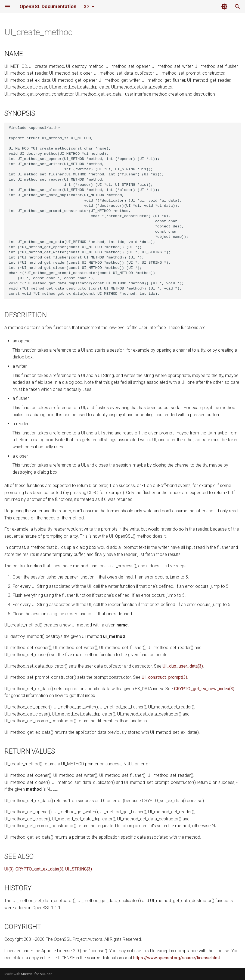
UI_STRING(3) (79, 869)
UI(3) (9, 869)
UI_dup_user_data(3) (183, 666)
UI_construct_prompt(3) (164, 677)
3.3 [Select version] (87, 7)
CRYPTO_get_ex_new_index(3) (204, 689)
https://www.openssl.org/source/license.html (176, 958)
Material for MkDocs (37, 974)
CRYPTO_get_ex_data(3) (39, 869)
